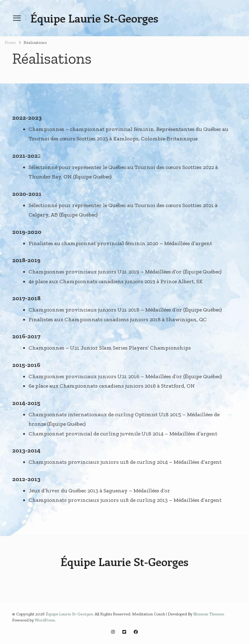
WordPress (45, 620)
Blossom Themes (209, 614)
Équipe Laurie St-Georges (94, 18)
